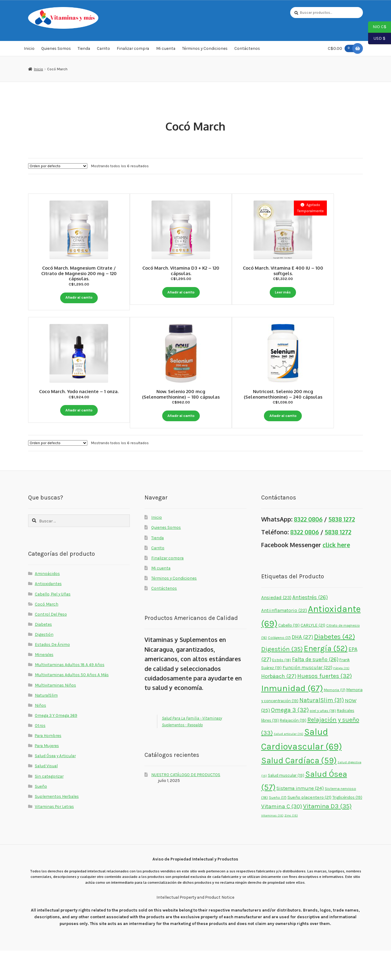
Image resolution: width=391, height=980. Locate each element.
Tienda (84, 50)
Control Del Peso (51, 643)
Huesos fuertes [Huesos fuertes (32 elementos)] (325, 705)
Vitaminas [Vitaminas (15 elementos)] (272, 844)
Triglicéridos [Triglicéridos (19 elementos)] (347, 827)
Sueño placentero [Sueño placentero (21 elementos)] (309, 827)
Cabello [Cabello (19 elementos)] (289, 654)
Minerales (44, 684)
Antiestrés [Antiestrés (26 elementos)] (310, 627)
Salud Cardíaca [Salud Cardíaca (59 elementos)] (299, 790)
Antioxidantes (48, 613)
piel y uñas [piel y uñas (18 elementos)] (323, 740)
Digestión (44, 664)
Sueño (41, 815)
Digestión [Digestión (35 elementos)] (282, 678)
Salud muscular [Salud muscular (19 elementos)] (286, 804)
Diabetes (43, 653)
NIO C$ (377, 27)
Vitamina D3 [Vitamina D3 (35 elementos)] (327, 835)
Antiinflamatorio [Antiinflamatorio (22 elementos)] (284, 640)
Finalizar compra (133, 50)
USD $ (377, 39)
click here (336, 574)
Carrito (103, 50)
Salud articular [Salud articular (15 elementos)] (289, 763)
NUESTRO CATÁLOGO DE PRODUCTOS (186, 804)
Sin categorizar (49, 805)
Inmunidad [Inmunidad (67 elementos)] (292, 717)
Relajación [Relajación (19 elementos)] (293, 749)
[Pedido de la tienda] (58, 168)
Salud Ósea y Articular (55, 785)
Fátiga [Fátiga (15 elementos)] (341, 697)
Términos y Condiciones (205, 50)
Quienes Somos (56, 50)
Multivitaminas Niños (55, 714)
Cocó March (47, 633)
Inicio (29, 50)
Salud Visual (46, 795)
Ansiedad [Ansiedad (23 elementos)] (276, 627)
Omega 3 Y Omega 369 (56, 744)
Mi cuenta (166, 50)
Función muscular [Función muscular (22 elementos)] (307, 697)
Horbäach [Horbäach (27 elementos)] (279, 706)
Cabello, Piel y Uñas (53, 623)
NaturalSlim (46, 724)
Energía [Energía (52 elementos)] (326, 678)
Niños (40, 734)
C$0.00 (342, 50)
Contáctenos (247, 50)
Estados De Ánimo (52, 674)
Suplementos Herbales (57, 825)
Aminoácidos (47, 603)
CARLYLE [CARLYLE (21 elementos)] (313, 654)
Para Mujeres (47, 775)
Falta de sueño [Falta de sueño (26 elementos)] (315, 688)
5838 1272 (342, 549)
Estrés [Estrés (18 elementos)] (282, 689)
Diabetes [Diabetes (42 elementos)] (334, 666)
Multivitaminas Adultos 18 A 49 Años (70, 694)
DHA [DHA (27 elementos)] (302, 666)
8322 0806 (308, 549)
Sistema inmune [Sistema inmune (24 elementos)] (300, 817)
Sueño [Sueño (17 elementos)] (278, 827)
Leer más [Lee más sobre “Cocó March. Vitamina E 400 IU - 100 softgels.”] (312, 293)
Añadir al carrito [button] (79, 298)
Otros (40, 755)
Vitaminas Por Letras (54, 835)
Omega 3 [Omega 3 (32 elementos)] (290, 739)
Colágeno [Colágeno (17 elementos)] (279, 667)
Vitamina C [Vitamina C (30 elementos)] (282, 835)
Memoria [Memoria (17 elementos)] (335, 719)
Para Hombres (48, 765)
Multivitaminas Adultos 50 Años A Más (72, 704)
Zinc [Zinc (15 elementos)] (291, 844)
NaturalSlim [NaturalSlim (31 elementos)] (322, 729)
